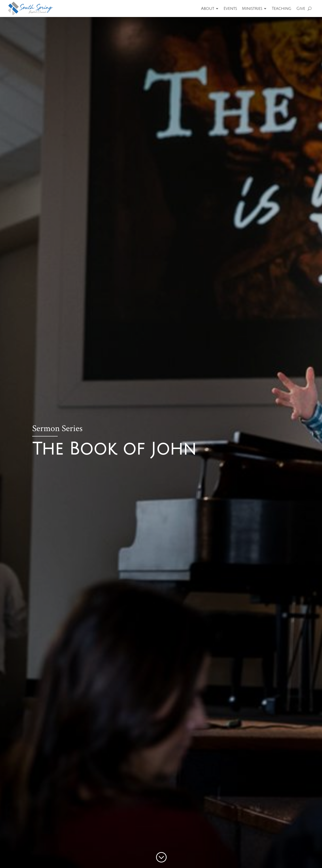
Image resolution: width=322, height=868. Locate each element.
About (208, 8)
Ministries (252, 8)
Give (301, 8)
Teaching (282, 8)
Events (230, 8)
